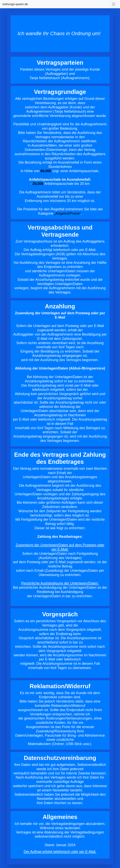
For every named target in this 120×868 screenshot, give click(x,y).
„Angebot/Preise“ (68, 213)
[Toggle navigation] (114, 4)
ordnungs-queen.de (15, 4)
